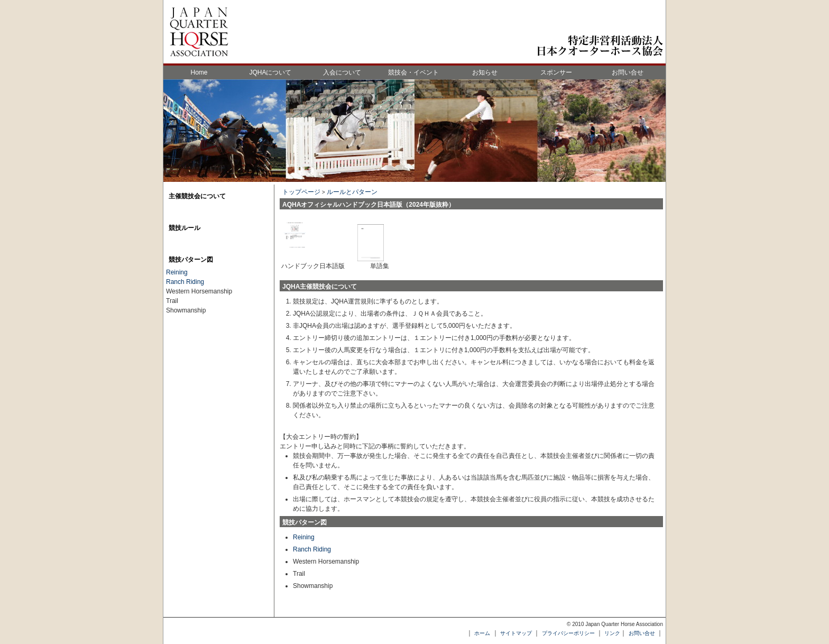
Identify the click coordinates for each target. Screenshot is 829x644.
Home (199, 72)
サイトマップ (516, 633)
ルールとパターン (352, 192)
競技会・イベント (413, 72)
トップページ (301, 192)
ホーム (482, 633)
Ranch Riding (312, 549)
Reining (304, 537)
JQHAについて (270, 72)
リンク (612, 633)
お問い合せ (628, 72)
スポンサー (556, 72)
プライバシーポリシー (568, 633)
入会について (342, 72)
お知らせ (485, 72)
